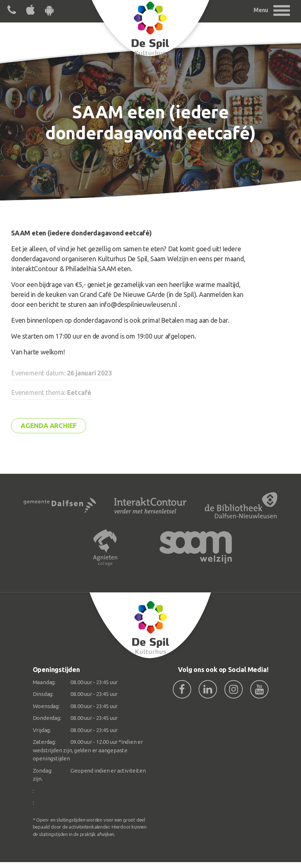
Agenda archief (49, 426)
